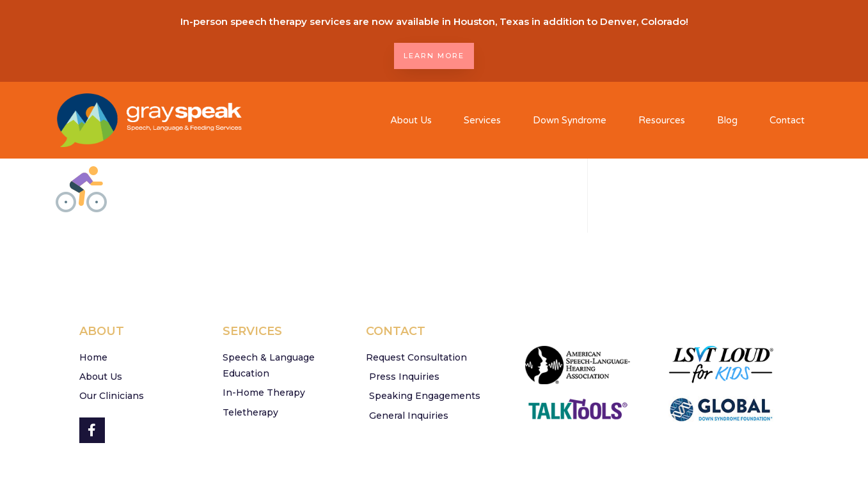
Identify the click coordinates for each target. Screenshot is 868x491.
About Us (411, 120)
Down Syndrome (570, 120)
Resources (662, 120)
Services (482, 120)
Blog (727, 120)
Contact (787, 120)
